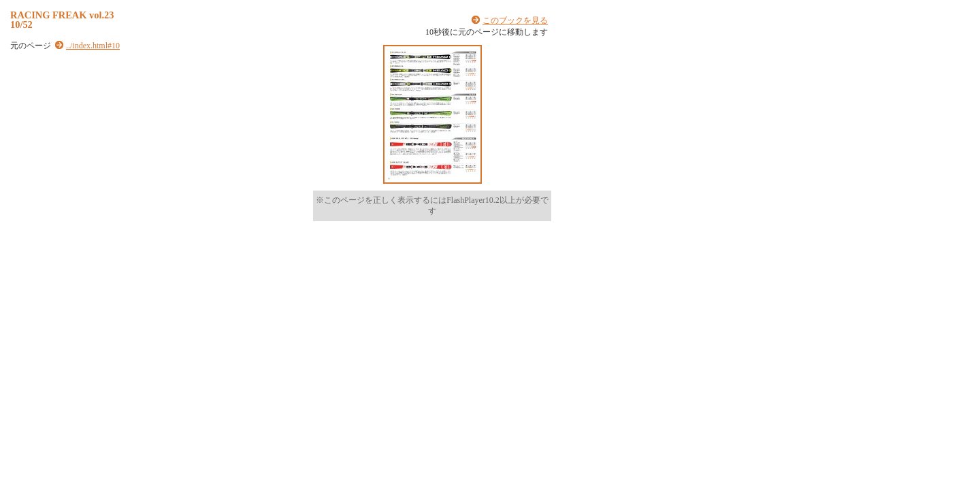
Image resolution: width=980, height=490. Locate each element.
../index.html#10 (93, 46)
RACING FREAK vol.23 (62, 15)
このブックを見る (515, 20)
